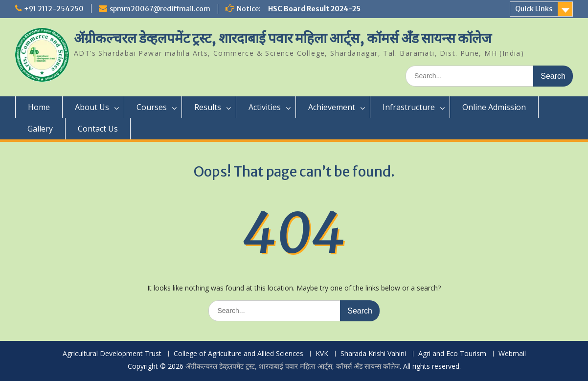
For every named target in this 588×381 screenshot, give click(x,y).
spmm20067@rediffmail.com (160, 9)
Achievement (332, 107)
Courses (152, 107)
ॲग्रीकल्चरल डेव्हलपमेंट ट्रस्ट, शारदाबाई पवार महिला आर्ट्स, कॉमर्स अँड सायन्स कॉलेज (283, 38)
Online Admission (494, 107)
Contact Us (98, 129)
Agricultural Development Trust (112, 354)
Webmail (512, 354)
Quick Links (534, 9)
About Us (92, 107)
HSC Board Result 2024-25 (314, 9)
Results (208, 107)
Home (39, 107)
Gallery (40, 129)
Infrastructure (409, 107)
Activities (265, 107)
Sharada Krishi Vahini (373, 354)
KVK (322, 354)
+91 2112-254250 (54, 9)
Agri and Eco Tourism (452, 354)
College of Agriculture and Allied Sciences (238, 354)
